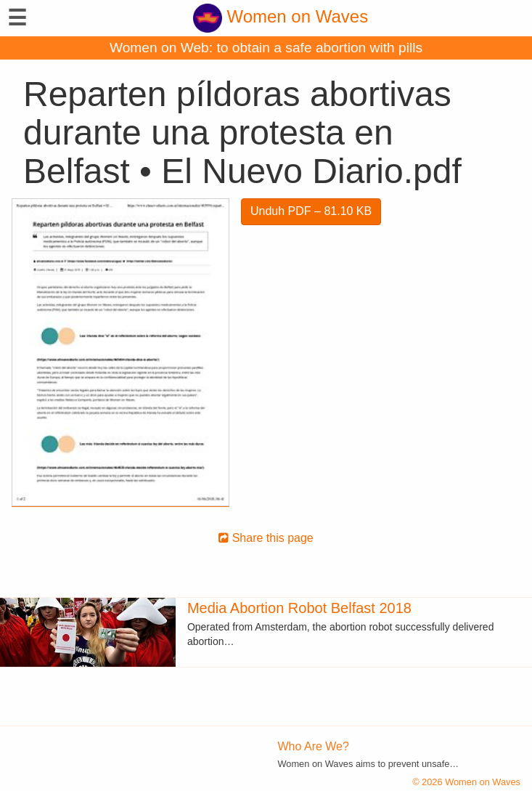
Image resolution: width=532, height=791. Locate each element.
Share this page (266, 538)
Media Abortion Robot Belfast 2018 (299, 608)
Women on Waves (281, 16)
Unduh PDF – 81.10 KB (311, 211)
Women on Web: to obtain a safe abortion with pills (266, 48)
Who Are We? (314, 746)
